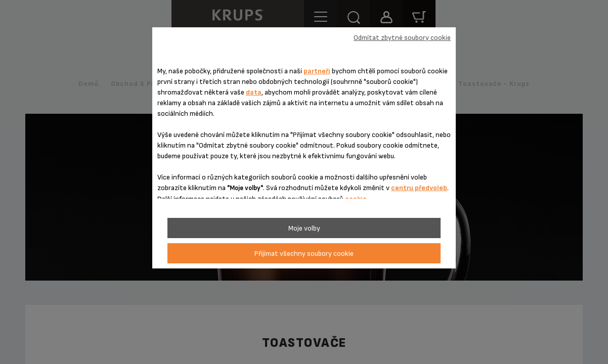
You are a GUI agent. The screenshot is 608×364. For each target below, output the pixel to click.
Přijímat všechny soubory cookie (304, 254)
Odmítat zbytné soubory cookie (402, 38)
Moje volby (304, 228)
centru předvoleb (419, 188)
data (254, 92)
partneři (317, 71)
